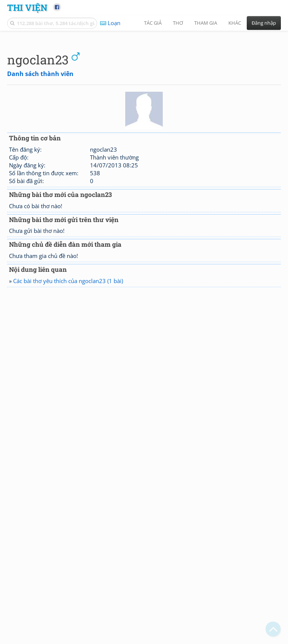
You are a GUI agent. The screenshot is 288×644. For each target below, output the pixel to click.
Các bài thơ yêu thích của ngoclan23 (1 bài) (68, 386)
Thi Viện (27, 7)
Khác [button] (235, 23)
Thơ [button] (178, 23)
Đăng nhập (264, 23)
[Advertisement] (144, 88)
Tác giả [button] (153, 23)
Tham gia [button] (206, 23)
